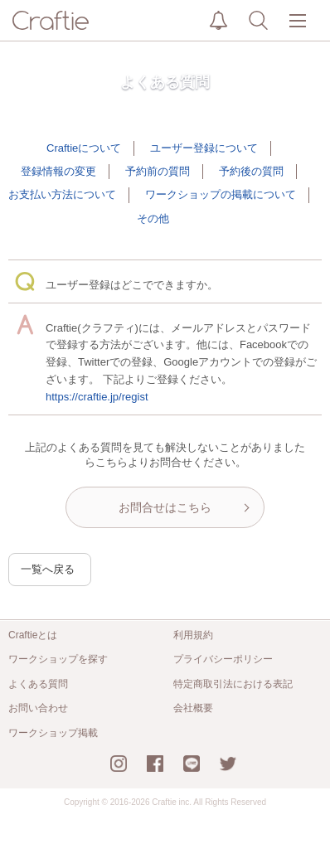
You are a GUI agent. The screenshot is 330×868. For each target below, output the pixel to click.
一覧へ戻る (48, 569)
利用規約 (193, 635)
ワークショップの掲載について (221, 194)
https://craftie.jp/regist (97, 397)
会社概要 (193, 708)
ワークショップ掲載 (53, 733)
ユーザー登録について (204, 148)
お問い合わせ (38, 708)
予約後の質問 (251, 171)
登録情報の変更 (58, 171)
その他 (153, 218)
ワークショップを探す (58, 659)
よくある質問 (38, 684)
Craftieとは (33, 635)
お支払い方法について (62, 194)
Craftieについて (84, 148)
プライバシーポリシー (223, 659)
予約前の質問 (158, 171)
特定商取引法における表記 (233, 684)
